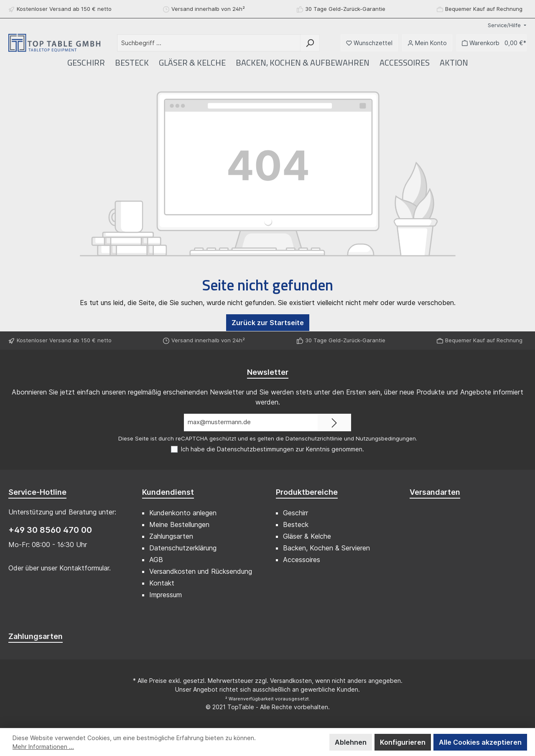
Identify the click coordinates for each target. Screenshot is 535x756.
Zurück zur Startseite (268, 323)
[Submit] (334, 423)
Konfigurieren (403, 742)
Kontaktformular (84, 568)
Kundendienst (168, 492)
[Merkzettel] (369, 43)
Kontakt (162, 583)
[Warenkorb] (492, 43)
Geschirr (296, 513)
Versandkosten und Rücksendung (201, 571)
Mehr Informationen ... (43, 747)
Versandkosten (291, 681)
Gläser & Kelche (307, 536)
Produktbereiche (307, 492)
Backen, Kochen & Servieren (326, 548)
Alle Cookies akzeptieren (480, 742)
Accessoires (302, 560)
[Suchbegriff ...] (209, 43)
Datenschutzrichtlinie (314, 438)
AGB (156, 560)
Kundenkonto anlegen (183, 513)
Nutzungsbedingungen (386, 438)
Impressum (166, 595)
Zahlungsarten (171, 536)
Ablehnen (351, 742)
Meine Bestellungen (179, 524)
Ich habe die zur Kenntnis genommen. (273, 449)
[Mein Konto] (427, 43)
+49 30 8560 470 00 (50, 530)
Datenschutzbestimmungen (255, 449)
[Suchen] (310, 43)
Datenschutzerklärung (183, 548)
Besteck (296, 524)
